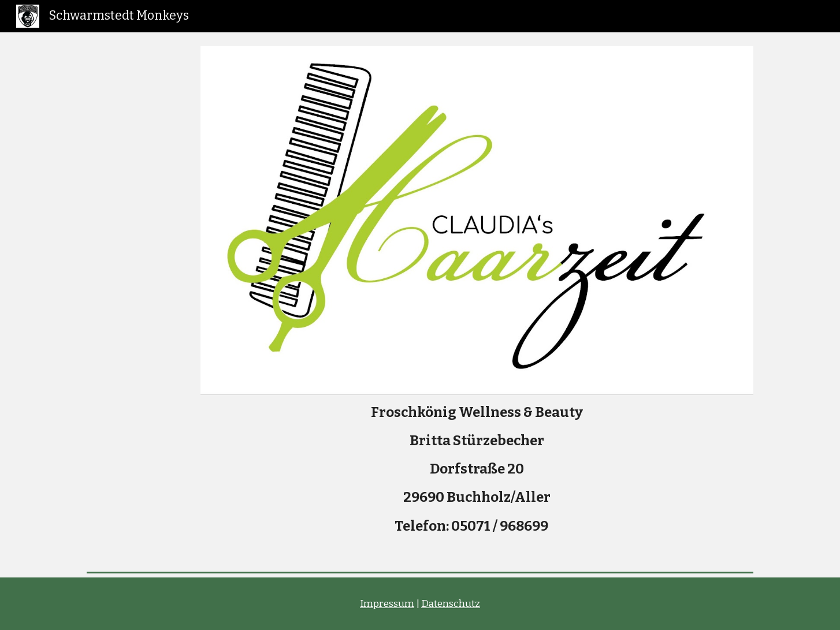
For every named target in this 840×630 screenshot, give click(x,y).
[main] (477, 474)
